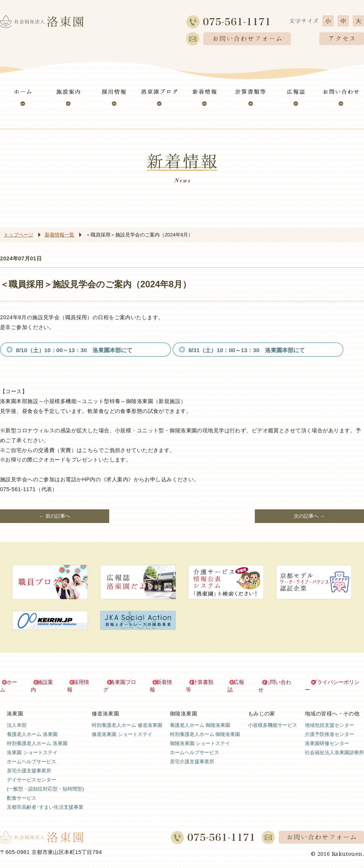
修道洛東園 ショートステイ (122, 726)
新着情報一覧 (60, 235)
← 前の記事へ (55, 516)
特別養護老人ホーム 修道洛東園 (127, 717)
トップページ (19, 235)
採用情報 (84, 682)
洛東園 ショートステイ (32, 744)
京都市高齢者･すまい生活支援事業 (45, 799)
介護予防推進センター (329, 726)
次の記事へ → (309, 516)
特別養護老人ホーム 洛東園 (37, 735)
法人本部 (17, 717)
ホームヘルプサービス (31, 754)
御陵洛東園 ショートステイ (200, 735)
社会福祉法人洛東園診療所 (334, 744)
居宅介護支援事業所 (29, 763)
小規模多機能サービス (273, 717)
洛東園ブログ (126, 682)
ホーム (15, 682)
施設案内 (48, 682)
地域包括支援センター (329, 717)
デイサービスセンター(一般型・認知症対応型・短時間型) (45, 777)
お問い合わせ (280, 682)
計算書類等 (206, 682)
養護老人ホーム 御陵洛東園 (200, 717)
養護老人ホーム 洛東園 (32, 726)
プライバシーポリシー (337, 682)
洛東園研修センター (327, 735)
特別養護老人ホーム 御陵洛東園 (205, 726)
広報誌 (242, 682)
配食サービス (22, 790)
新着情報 (167, 682)
